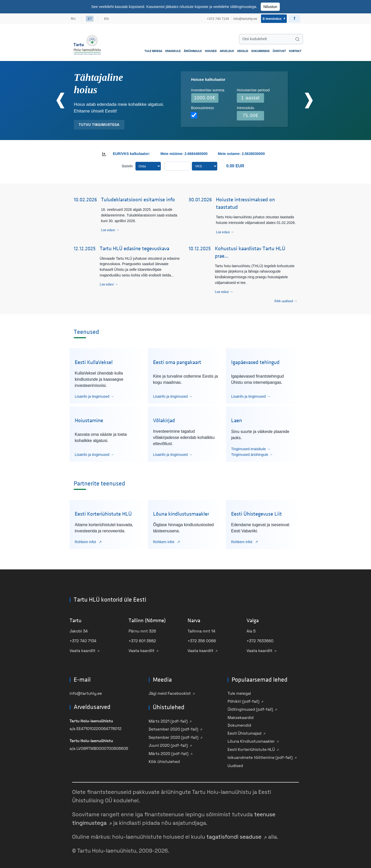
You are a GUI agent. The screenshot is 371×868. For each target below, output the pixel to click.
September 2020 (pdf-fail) (174, 736)
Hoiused (211, 50)
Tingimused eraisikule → (251, 448)
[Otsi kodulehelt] (271, 38)
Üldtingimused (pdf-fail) (250, 709)
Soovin (127, 165)
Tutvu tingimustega (99, 124)
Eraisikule (173, 50)
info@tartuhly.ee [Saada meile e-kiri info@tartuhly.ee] (244, 18)
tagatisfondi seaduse (234, 836)
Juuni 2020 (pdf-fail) (168, 745)
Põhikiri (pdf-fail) (243, 700)
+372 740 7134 (83, 640)
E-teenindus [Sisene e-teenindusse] (273, 18)
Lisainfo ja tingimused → (94, 395)
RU (73, 18)
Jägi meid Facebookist (170, 693)
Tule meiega (153, 50)
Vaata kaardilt (83, 650)
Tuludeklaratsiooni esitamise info (138, 199)
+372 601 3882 (142, 640)
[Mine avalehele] (87, 44)
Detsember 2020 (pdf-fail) (174, 728)
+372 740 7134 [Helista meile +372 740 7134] (217, 18)
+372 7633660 (260, 640)
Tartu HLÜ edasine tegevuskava (134, 248)
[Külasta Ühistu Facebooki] (294, 18)
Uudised (235, 765)
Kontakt (295, 50)
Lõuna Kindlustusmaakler (251, 740)
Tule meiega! (239, 693)
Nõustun (270, 7)
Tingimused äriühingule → (252, 454)
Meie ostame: (230, 153)
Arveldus (227, 50)
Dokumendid (260, 50)
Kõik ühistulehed (164, 761)
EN (107, 18)
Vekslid (243, 50)
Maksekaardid (241, 717)
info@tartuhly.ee (86, 693)
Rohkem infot (86, 541)
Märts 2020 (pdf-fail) (169, 753)
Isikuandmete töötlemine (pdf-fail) (260, 757)
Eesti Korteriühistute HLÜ (251, 748)
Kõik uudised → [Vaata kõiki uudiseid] (286, 300)
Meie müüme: (172, 153)
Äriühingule (193, 50)
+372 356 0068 (202, 640)
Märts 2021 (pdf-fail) (168, 720)
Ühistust (279, 50)
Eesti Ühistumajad (244, 732)
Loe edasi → (110, 229)
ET (90, 18)
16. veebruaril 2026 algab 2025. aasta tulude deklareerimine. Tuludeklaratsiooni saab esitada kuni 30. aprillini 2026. (139, 214)
